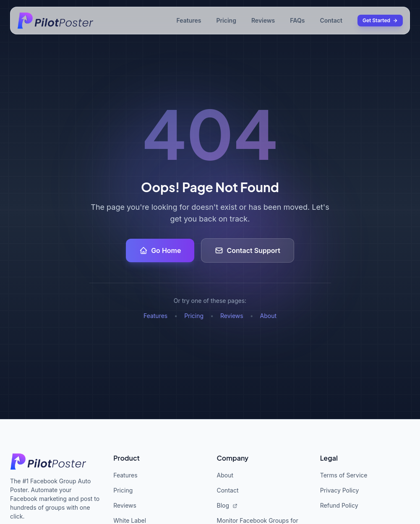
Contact (331, 20)
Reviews (263, 20)
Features (189, 20)
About (268, 316)
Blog (227, 505)
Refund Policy (339, 505)
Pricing (226, 20)
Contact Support (247, 250)
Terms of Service (344, 475)
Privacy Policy (340, 490)
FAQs (297, 20)
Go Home (160, 250)
